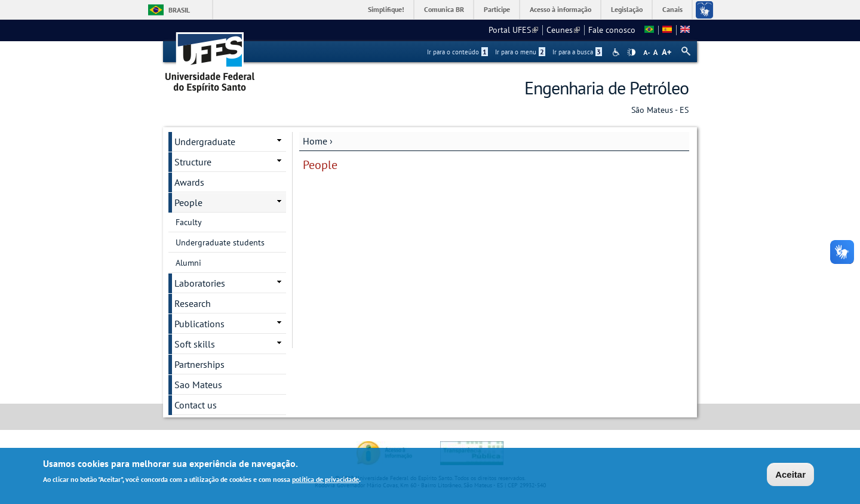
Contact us (196, 405)
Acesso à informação (560, 9)
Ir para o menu (520, 52)
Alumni (188, 263)
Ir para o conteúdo (457, 52)
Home (315, 141)
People (188, 202)
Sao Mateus (198, 385)
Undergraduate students (220, 242)
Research (193, 303)
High (631, 53)
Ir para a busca (577, 52)
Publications (199, 324)
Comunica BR (444, 9)
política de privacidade (325, 480)
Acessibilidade (617, 52)
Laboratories (200, 283)
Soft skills (195, 344)
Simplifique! (386, 9)
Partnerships (199, 364)
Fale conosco (612, 30)
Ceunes (563, 30)
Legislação (627, 9)
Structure (193, 162)
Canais (672, 9)
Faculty (189, 222)
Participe (497, 9)
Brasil (179, 10)
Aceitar (790, 476)
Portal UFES (513, 30)
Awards (189, 182)
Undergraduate (205, 142)
